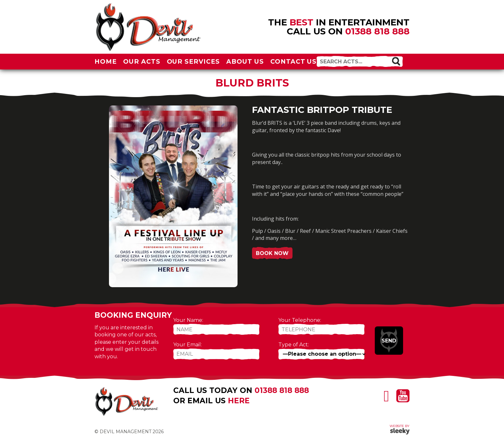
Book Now (272, 253)
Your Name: (188, 320)
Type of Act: (294, 345)
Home (106, 61)
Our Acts (142, 61)
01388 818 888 (377, 31)
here (239, 401)
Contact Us (294, 61)
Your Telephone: (300, 320)
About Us (245, 61)
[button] (396, 61)
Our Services (194, 61)
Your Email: (188, 345)
